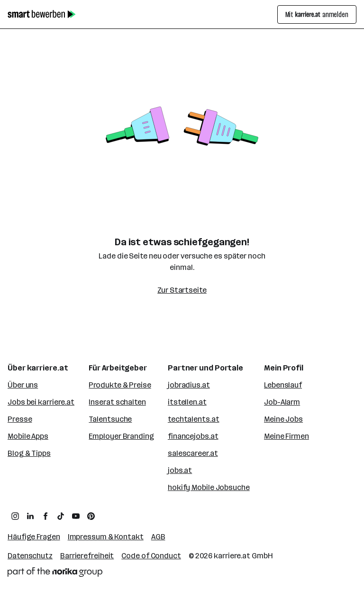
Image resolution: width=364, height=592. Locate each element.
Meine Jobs (283, 419)
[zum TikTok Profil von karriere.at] (61, 516)
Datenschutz (30, 556)
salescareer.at (193, 453)
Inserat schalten (117, 402)
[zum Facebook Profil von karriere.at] (45, 516)
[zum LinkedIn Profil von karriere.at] (30, 516)
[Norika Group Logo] (55, 572)
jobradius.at (189, 385)
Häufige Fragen (34, 537)
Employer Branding (121, 436)
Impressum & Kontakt (106, 537)
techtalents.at (194, 419)
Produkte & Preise (120, 385)
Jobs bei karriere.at (41, 402)
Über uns (23, 385)
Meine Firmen (287, 436)
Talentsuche (110, 419)
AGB (158, 537)
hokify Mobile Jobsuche (209, 487)
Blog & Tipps (29, 453)
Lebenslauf (283, 385)
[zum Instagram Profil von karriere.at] (15, 516)
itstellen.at (187, 402)
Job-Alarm (282, 402)
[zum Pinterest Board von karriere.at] (91, 516)
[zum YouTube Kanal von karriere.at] (76, 516)
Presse (20, 419)
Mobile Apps (28, 436)
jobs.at (180, 470)
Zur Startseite (182, 290)
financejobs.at (193, 436)
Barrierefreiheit (87, 556)
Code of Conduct (151, 556)
